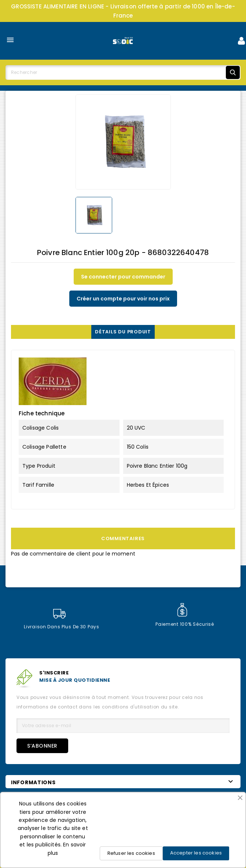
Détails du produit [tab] (123, 332)
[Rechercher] (123, 72)
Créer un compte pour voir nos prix (123, 299)
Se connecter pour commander (123, 277)
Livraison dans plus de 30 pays (62, 619)
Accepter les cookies (196, 853)
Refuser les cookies (131, 853)
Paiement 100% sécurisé (185, 615)
